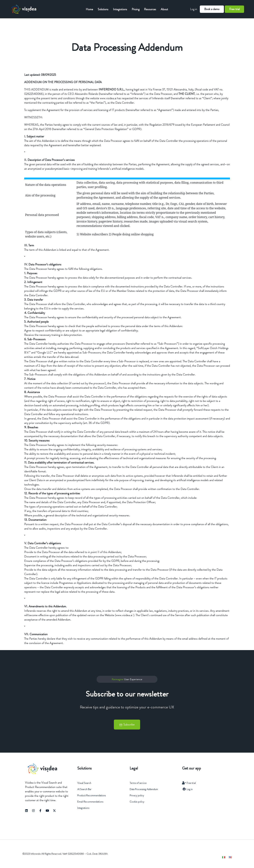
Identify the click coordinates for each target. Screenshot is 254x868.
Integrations (120, 9)
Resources (150, 9)
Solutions (103, 9)
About (164, 9)
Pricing (136, 9)
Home (89, 9)
